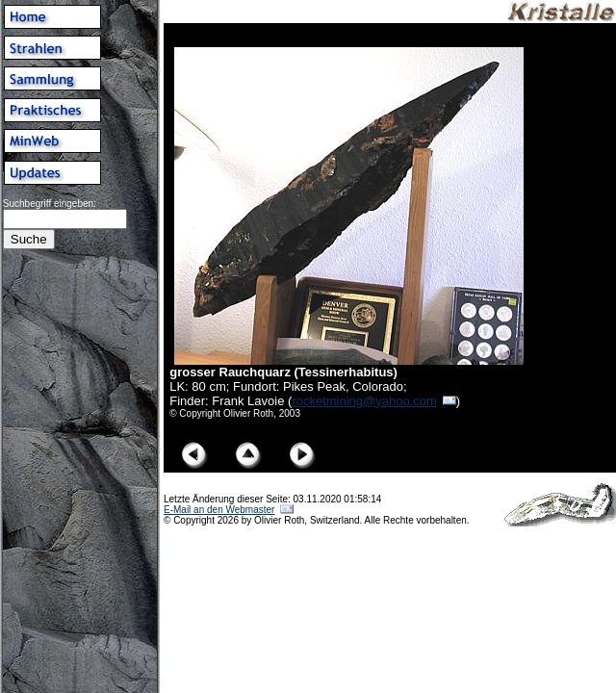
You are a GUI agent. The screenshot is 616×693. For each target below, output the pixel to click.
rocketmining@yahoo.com (364, 401)
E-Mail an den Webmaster (219, 510)
